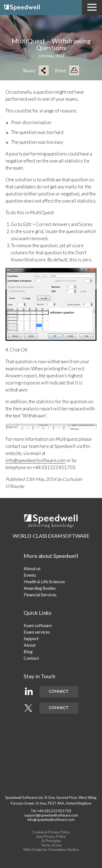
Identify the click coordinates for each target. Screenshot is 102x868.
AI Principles (51, 841)
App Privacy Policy (51, 836)
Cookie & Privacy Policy (51, 832)
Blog (28, 651)
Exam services (37, 632)
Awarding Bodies (40, 588)
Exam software (38, 625)
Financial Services (40, 595)
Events (30, 575)
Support (31, 638)
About (30, 645)
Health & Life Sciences (44, 581)
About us (32, 568)
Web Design (33, 849)
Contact (31, 658)
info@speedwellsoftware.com (35, 460)
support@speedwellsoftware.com (51, 815)
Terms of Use (51, 845)
